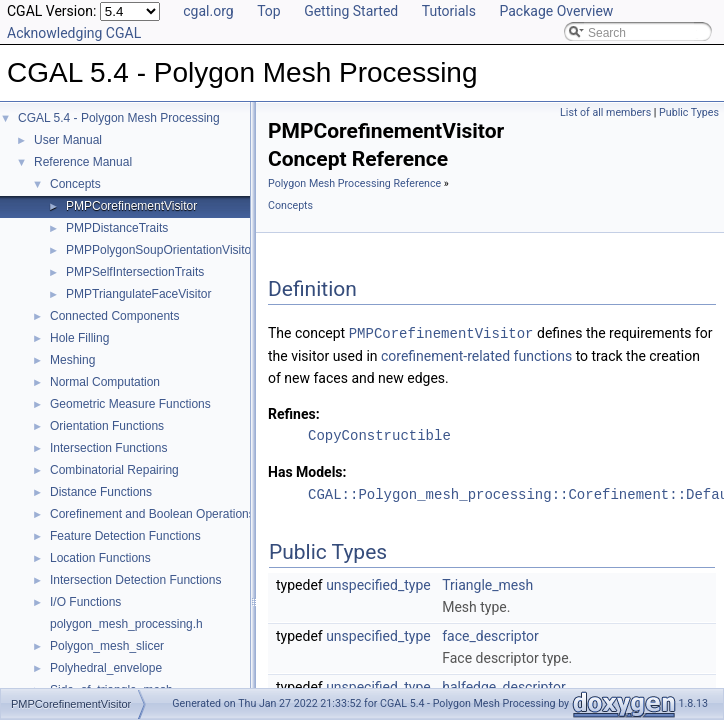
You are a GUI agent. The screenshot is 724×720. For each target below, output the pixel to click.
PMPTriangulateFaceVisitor (138, 294)
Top (269, 11)
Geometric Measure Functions (130, 404)
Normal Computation (105, 382)
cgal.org (208, 11)
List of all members (605, 112)
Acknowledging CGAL (74, 33)
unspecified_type (378, 583)
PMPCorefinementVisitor (131, 206)
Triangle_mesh (487, 583)
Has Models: (307, 471)
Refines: (294, 413)
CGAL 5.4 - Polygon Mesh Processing (119, 118)
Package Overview (556, 11)
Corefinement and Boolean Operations (152, 514)
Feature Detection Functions (125, 536)
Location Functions (100, 558)
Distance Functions (101, 492)
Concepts (75, 184)
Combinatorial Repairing (114, 470)
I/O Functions (85, 602)
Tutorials (449, 11)
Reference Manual (83, 162)
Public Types (689, 112)
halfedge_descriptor (503, 685)
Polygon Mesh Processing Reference (354, 183)
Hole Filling (79, 338)
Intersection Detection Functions (135, 580)
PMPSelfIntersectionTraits (135, 272)
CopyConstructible (379, 434)
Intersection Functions (108, 448)
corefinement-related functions (478, 355)
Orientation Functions (107, 426)
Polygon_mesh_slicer (107, 646)
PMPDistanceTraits (117, 228)
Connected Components (114, 316)
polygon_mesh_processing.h (126, 624)
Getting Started (351, 11)
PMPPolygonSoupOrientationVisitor (160, 250)
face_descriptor (490, 634)
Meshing (72, 360)
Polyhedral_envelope (106, 668)
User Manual (68, 140)
